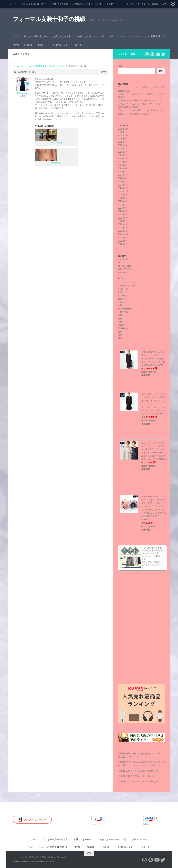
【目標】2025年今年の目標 (130, 771)
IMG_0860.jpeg (56, 163)
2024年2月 (123, 182)
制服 (120, 292)
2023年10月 (123, 195)
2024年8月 (123, 165)
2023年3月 (123, 218)
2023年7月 (123, 205)
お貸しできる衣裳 (59, 4)
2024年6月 (123, 168)
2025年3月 (123, 145)
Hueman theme (47, 861)
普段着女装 (123, 328)
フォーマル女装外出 (127, 286)
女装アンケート (114, 4)
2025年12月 (123, 129)
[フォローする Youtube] (158, 54)
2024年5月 (123, 172)
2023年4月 (123, 214)
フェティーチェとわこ (128, 282)
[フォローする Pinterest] (152, 54)
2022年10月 (123, 234)
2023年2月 (123, 221)
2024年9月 (123, 162)
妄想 (120, 305)
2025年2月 (123, 149)
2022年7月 (123, 244)
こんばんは (62, 66)
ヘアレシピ (123, 289)
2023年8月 (123, 201)
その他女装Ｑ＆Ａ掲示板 (44, 66)
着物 (120, 332)
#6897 (103, 72)
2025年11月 (123, 132)
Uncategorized (124, 266)
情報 (120, 315)
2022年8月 (123, 241)
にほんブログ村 (99, 824)
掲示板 (16, 45)
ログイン (79, 45)
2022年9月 (123, 238)
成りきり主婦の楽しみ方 (34, 4)
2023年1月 (123, 224)
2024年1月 (123, 185)
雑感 (120, 338)
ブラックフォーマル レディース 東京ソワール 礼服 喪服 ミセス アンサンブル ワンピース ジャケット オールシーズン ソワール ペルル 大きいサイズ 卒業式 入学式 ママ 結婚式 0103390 (154, 404)
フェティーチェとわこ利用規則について (146, 4)
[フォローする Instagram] (147, 54)
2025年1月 (123, 152)
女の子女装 (123, 296)
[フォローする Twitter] (163, 54)
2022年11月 (123, 231)
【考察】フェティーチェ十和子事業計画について (140, 101)
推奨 (120, 322)
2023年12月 (123, 188)
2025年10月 (123, 135)
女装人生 (122, 302)
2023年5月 (123, 211)
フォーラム (26, 66)
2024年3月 (123, 178)
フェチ (121, 279)
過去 (120, 335)
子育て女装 (123, 312)
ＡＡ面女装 (123, 259)
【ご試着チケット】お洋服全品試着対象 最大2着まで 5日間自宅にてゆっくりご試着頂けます (152, 553)
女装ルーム (123, 299)
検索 (120, 66)
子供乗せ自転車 (125, 309)
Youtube (28, 45)
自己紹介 (41, 45)
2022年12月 (123, 228)
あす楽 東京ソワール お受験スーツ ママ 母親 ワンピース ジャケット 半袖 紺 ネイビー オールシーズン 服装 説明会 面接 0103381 (154, 359)
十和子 (132, 757)
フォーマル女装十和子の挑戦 (50, 19)
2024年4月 (123, 175)
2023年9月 (123, 198)
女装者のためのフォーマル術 (87, 4)
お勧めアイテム (125, 269)
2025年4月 (123, 142)
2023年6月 (123, 208)
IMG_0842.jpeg (56, 143)
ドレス (121, 276)
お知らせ (122, 272)
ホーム (13, 4)
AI (119, 262)
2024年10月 (123, 159)
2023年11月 (123, 191)
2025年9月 (123, 139)
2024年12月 (123, 155)
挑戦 (120, 319)
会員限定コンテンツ (60, 45)
